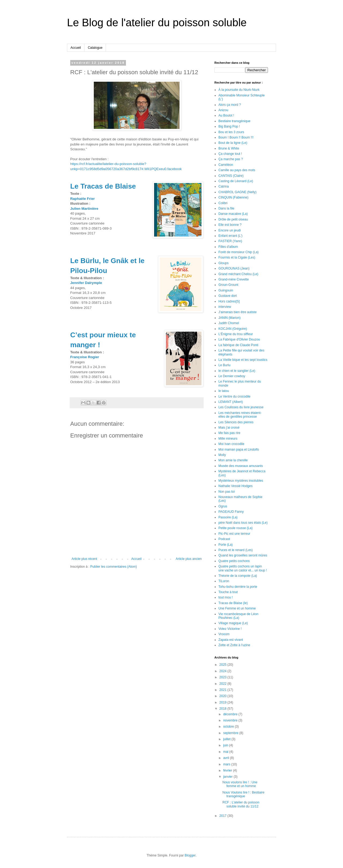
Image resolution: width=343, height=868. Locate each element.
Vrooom (224, 634)
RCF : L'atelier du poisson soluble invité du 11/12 (241, 804)
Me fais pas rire (229, 433)
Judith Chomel (229, 323)
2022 (223, 684)
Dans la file (226, 208)
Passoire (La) (228, 517)
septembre (231, 733)
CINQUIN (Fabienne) (233, 197)
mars (227, 764)
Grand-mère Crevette (234, 279)
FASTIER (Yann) (230, 241)
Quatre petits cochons (234, 561)
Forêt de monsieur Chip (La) (238, 252)
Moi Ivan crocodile (231, 444)
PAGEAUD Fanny (231, 512)
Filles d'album (228, 247)
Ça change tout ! (230, 154)
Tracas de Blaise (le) (233, 603)
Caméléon (226, 165)
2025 (223, 665)
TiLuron (224, 581)
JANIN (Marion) (230, 318)
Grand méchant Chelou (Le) (238, 274)
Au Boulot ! (226, 115)
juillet (227, 739)
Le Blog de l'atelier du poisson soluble (157, 23)
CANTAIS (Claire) (231, 176)
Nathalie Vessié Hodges (235, 486)
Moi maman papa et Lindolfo (239, 450)
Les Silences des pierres (236, 422)
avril (227, 758)
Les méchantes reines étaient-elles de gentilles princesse (240, 415)
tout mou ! (225, 597)
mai (226, 752)
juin (226, 745)
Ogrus (223, 506)
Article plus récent (84, 559)
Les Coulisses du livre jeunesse (241, 407)
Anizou (223, 110)
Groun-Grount (228, 285)
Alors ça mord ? (230, 105)
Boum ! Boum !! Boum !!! (236, 137)
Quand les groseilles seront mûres (243, 555)
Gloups (223, 263)
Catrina (224, 186)
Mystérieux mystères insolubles (241, 481)
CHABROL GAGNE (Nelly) (237, 192)
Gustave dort (228, 296)
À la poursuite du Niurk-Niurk (239, 90)
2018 (223, 709)
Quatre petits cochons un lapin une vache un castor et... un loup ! (243, 568)
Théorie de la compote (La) (238, 576)
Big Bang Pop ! (229, 126)
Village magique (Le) (233, 623)
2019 (223, 702)
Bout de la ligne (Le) (233, 143)
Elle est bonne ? (230, 225)
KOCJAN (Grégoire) (233, 329)
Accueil (76, 48)
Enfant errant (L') (230, 236)
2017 (223, 816)
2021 (223, 690)
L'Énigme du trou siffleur (236, 334)
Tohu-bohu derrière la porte (238, 587)
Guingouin (226, 290)
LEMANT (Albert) (231, 402)
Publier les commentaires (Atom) (114, 567)
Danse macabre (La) (233, 214)
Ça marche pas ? (231, 159)
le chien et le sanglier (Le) (237, 371)
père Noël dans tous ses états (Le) (243, 523)
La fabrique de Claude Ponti (238, 345)
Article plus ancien (189, 559)
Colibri (223, 203)
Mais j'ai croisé (229, 428)
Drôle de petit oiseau (233, 219)
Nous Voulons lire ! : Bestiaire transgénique (243, 794)
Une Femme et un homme (237, 608)
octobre (229, 727)
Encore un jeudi (230, 230)
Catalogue (95, 48)
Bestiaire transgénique (234, 121)
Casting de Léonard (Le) (236, 181)
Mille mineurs (228, 439)
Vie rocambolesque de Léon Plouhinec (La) (238, 616)
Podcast (224, 539)
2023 (223, 677)
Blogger (190, 855)
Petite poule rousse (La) (235, 528)
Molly (222, 455)
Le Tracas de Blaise (103, 186)
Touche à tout (228, 592)
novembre (231, 720)
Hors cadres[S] (229, 301)
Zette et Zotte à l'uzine (234, 645)
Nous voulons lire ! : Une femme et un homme (240, 784)
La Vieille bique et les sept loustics (243, 360)
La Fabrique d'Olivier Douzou (239, 339)
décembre (231, 714)
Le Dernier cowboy (232, 376)
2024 (223, 671)
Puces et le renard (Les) (236, 550)
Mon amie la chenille (233, 460)
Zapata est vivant (231, 640)
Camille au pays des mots (237, 170)
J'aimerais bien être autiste (237, 312)
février (228, 770)
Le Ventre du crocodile (234, 396)
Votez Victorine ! (230, 629)
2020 (223, 696)
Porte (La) (225, 545)
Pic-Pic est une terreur (234, 534)
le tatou (224, 391)
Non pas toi (227, 492)
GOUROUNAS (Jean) (234, 268)
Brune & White (229, 148)
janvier (228, 777)
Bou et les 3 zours (231, 132)
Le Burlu (224, 365)
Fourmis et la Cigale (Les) (237, 257)
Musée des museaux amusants (241, 466)
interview (225, 307)
